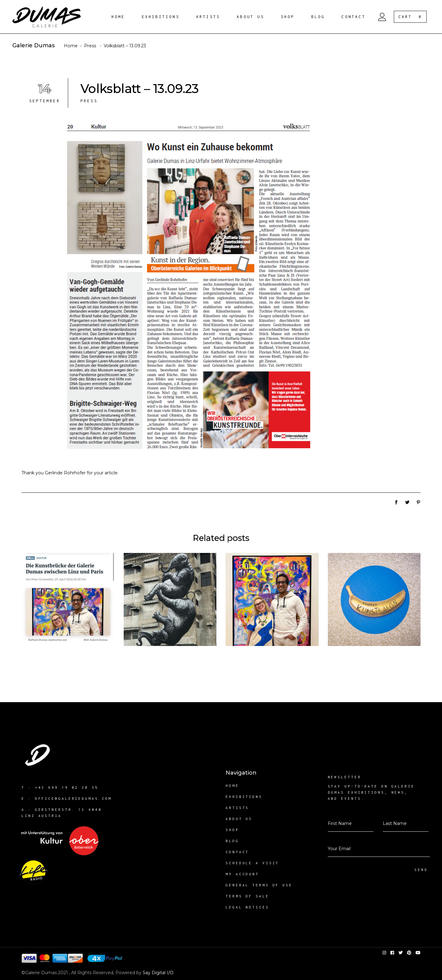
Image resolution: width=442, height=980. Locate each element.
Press (90, 46)
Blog (232, 841)
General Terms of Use (259, 885)
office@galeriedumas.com (74, 798)
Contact (237, 852)
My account (242, 874)
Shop (232, 830)
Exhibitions (244, 797)
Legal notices (247, 907)
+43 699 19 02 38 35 (67, 787)
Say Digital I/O (158, 973)
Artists (237, 808)
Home (71, 46)
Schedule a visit (252, 863)
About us (239, 819)
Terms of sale (247, 896)
